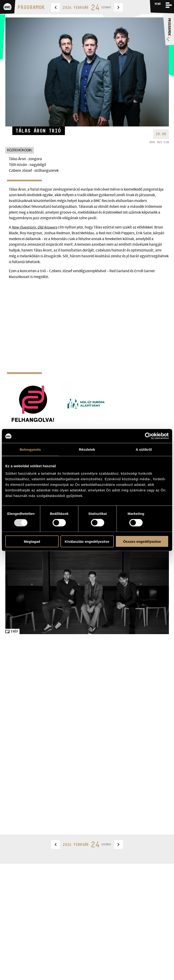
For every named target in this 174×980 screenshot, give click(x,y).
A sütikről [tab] (144, 449)
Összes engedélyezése (142, 541)
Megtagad (32, 541)
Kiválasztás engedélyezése (87, 541)
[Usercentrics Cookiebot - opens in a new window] (148, 436)
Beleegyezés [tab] (30, 449)
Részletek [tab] (87, 449)
